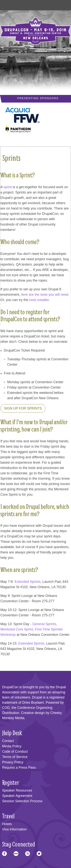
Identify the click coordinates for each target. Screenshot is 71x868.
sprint (8, 187)
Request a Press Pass (19, 768)
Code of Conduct (15, 752)
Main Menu (8, 4)
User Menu (63, 4)
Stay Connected (19, 844)
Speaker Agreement (17, 796)
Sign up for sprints (23, 408)
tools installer (39, 300)
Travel (8, 816)
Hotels (7, 824)
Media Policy (12, 746)
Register (11, 782)
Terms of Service (15, 757)
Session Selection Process (22, 801)
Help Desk (12, 733)
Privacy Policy (13, 762)
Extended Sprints (28, 582)
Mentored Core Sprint (17, 629)
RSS (28, 854)
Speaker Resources (17, 790)
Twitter (39, 854)
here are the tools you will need (45, 295)
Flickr (16, 854)
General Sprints (44, 624)
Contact (8, 741)
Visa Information (14, 829)
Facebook (4, 854)
